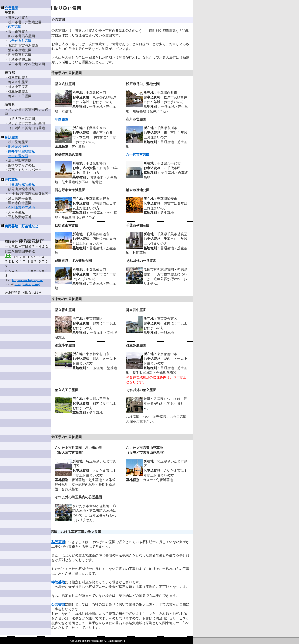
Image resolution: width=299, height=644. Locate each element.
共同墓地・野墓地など (21, 226)
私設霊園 (11, 137)
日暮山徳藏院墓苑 (21, 184)
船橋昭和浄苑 (18, 147)
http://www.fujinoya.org (28, 280)
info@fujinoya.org (27, 284)
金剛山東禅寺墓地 (21, 208)
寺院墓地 (11, 180)
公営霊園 (11, 8)
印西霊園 (15, 27)
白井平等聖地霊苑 (21, 151)
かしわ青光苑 (18, 156)
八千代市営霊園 (20, 41)
